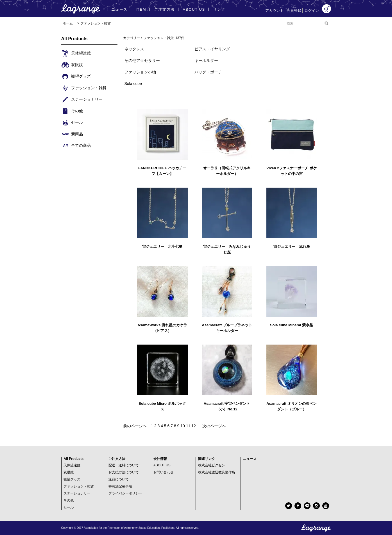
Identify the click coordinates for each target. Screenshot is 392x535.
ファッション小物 (140, 72)
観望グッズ (72, 479)
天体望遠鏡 (72, 465)
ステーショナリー (77, 493)
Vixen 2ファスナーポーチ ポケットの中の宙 (292, 171)
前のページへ (135, 426)
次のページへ (214, 426)
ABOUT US (162, 465)
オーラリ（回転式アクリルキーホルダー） (227, 171)
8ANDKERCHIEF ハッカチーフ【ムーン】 (162, 171)
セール (69, 507)
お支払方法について (124, 472)
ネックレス (134, 49)
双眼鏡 (69, 472)
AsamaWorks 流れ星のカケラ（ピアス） (162, 328)
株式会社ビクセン (212, 465)
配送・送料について (124, 465)
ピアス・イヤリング (212, 49)
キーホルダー (206, 60)
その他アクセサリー (142, 60)
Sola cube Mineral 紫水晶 (292, 325)
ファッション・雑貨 (96, 23)
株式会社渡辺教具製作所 (217, 472)
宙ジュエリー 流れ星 (292, 247)
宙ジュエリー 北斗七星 (162, 247)
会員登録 (294, 11)
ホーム (68, 23)
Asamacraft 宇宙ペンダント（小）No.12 (227, 406)
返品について (119, 479)
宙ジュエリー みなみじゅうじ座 (227, 249)
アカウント (274, 11)
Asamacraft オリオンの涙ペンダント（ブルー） (291, 406)
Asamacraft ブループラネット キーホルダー (227, 328)
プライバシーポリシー (125, 493)
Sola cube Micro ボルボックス (162, 406)
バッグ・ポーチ (208, 72)
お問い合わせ (164, 472)
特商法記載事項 (120, 486)
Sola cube (133, 84)
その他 (69, 500)
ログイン (312, 11)
